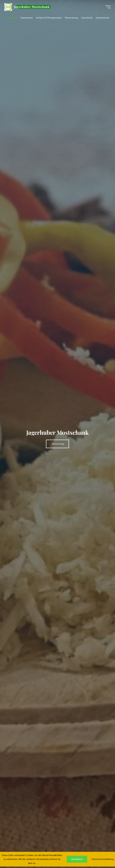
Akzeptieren (77, 859)
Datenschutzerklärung (103, 859)
